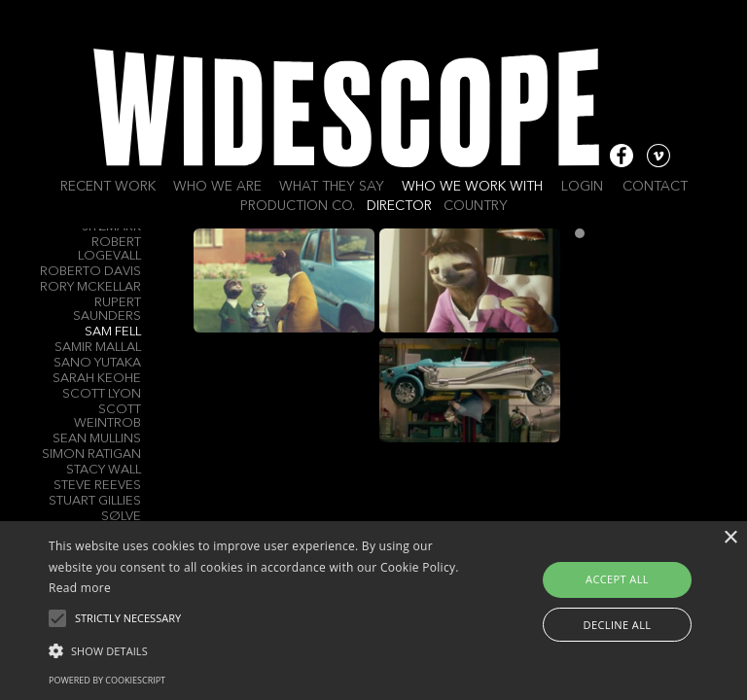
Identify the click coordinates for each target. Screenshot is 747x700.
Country (476, 206)
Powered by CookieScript (107, 680)
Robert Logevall (109, 249)
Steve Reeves (97, 486)
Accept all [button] (617, 579)
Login (582, 187)
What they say (332, 187)
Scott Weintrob (107, 417)
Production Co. (298, 206)
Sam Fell (113, 332)
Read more (80, 588)
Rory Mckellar (90, 287)
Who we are (217, 187)
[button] (260, 649)
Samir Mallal (98, 348)
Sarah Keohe (97, 379)
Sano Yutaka (97, 363)
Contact (655, 187)
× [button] (730, 538)
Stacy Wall (104, 470)
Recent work (108, 187)
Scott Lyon (102, 394)
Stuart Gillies (95, 501)
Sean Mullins (97, 439)
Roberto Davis (90, 272)
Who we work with (472, 187)
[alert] (373, 611)
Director (399, 206)
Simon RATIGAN (91, 455)
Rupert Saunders (107, 310)
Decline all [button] (618, 625)
